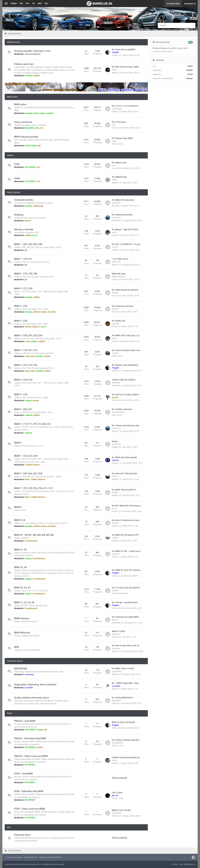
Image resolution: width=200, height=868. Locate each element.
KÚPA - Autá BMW (23, 774)
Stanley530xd (118, 412)
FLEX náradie (43, 864)
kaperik (115, 293)
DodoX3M (116, 813)
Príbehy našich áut (24, 64)
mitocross (116, 217)
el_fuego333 (117, 743)
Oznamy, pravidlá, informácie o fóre (32, 51)
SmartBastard (31, 541)
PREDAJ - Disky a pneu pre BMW (31, 756)
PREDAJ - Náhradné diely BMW (30, 738)
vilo (42, 128)
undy (114, 141)
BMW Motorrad (22, 633)
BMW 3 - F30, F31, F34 (26, 350)
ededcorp (116, 634)
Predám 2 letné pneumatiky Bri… (126, 757)
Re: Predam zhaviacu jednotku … (126, 740)
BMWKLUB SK (13, 42)
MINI (17, 647)
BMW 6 (18, 443)
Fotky (17, 164)
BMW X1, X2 (20, 550)
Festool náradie (57, 864)
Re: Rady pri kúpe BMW (122, 138)
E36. (114, 125)
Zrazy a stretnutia (23, 122)
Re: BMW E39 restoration (123, 200)
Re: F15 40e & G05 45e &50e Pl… (126, 588)
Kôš (9, 827)
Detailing (19, 215)
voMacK (29, 76)
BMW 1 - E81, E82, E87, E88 (28, 244)
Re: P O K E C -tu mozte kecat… (126, 106)
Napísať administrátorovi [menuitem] (50, 857)
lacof (114, 508)
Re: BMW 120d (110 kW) (123, 669)
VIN (46, 4)
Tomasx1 (116, 554)
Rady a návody (14, 192)
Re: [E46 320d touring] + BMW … (126, 67)
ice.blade (29, 688)
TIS (34, 4)
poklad (115, 538)
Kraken (44, 312)
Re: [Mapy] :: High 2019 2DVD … (126, 230)
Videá (17, 178)
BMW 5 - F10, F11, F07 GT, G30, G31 (33, 424)
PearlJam (116, 203)
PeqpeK (115, 52)
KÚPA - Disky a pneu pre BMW (30, 809)
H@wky (115, 324)
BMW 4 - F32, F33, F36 (26, 365)
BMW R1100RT (119, 631)
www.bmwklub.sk (33, 54)
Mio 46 (115, 796)
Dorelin (115, 493)
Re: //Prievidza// (119, 122)
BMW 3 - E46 (21, 321)
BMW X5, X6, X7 (22, 588)
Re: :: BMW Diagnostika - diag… (126, 683)
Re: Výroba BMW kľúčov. (123, 698)
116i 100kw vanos (120, 259)
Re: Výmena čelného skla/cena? (126, 350)
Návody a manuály (24, 229)
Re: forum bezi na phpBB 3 (124, 49)
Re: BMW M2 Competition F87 (125, 535)
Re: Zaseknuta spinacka (123, 306)
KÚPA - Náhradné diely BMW (29, 791)
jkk (39, 146)
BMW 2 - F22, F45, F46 (26, 274)
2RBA (114, 180)
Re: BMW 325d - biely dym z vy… (126, 335)
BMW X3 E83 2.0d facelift (123, 722)
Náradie (32, 864)
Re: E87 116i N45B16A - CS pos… (127, 244)
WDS (40, 4)
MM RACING (21, 669)
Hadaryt (189, 78)
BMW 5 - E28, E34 (23, 380)
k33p (36, 113)
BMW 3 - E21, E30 (23, 288)
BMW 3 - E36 (21, 306)
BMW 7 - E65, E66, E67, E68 (28, 474)
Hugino (42, 113)
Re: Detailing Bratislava (122, 215)
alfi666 (37, 76)
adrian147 (116, 262)
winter (115, 760)
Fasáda (8, 864)
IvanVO (115, 247)
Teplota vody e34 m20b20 (124, 380)
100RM (28, 465)
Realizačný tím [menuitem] (31, 857)
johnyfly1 (52, 312)
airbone (115, 460)
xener (114, 232)
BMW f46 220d (119, 274)
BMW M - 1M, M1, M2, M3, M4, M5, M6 (34, 535)
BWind (115, 620)
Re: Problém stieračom (122, 409)
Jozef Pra (116, 444)
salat (27, 341)
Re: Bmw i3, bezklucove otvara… (126, 520)
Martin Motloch (119, 277)
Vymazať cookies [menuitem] (14, 857)
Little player (117, 109)
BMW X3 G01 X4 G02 (121, 810)
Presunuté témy (22, 835)
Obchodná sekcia (15, 661)
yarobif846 (117, 671)
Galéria (10, 155)
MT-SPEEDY (31, 167)
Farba (24, 864)
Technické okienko (24, 200)
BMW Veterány (22, 618)
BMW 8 (18, 507)
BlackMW (29, 128)
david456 (116, 383)
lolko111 (116, 476)
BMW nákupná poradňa (26, 137)
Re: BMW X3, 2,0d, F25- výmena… (127, 570)
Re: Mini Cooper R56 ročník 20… (126, 646)
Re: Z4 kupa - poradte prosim (125, 602)
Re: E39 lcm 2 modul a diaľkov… (126, 395)
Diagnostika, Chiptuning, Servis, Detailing (35, 685)
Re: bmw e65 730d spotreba (124, 473)
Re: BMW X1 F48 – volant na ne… (127, 551)
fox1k (35, 235)
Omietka (17, 864)
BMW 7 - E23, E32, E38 (26, 456)
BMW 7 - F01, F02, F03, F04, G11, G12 (33, 488)
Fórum (14, 4)
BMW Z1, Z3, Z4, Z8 (24, 602)
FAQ (21, 4)
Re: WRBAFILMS (119, 177)
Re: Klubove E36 (119, 163)
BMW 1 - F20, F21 (23, 259)
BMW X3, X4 (20, 567)
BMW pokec (12, 97)
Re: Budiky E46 (119, 321)
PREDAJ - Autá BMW (25, 721)
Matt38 (115, 309)
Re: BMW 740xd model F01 (124, 490)
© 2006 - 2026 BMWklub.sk (183, 864)
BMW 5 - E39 (21, 394)
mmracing (29, 674)
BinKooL (36, 327)
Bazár (10, 713)
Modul (115, 441)
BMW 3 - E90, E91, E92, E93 (28, 336)
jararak (28, 221)
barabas (29, 113)
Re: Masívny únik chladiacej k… (126, 365)
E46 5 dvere (117, 793)
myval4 (115, 353)
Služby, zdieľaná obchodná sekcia (31, 698)
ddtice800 (116, 701)
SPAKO (115, 523)
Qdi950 (115, 591)
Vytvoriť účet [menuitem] (173, 4)
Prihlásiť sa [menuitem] (190, 4)
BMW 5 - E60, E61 (23, 409)
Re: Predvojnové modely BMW (125, 617)
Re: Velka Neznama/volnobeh (125, 290)
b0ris (33, 356)
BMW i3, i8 (20, 520)
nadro (114, 70)
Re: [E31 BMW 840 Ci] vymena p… (127, 506)
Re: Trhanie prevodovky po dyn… (126, 425)
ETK (27, 4)
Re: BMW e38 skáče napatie (124, 457)
